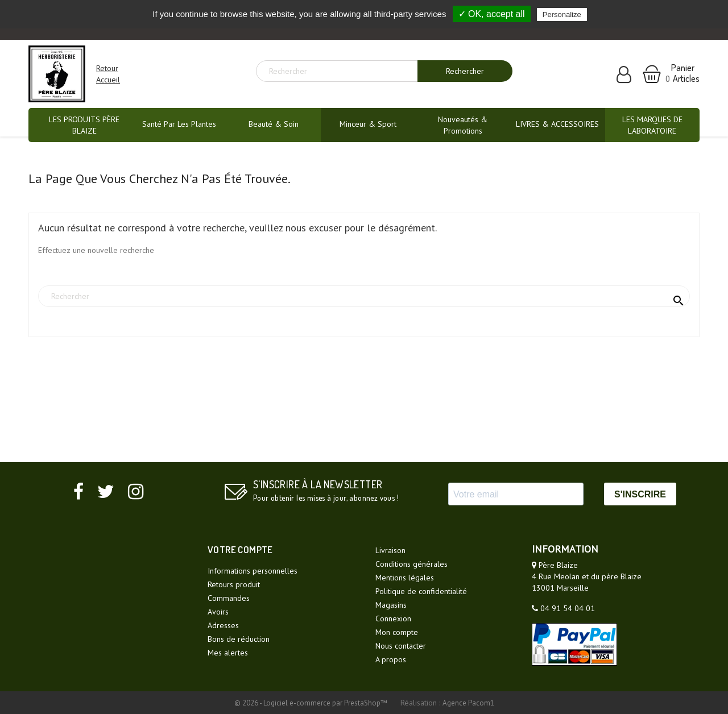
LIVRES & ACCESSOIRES (557, 124)
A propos (391, 659)
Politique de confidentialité (421, 591)
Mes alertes (228, 653)
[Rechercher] (341, 71)
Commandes (229, 598)
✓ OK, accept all (492, 14)
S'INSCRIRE (640, 494)
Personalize (562, 14)
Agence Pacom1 (468, 703)
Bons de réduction (239, 639)
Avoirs (218, 612)
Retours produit (234, 584)
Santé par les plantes (179, 124)
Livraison (390, 550)
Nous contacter (401, 646)
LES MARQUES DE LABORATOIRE (652, 125)
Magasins (391, 605)
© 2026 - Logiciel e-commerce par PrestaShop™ (312, 703)
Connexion (393, 618)
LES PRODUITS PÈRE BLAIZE (84, 125)
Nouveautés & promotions (463, 125)
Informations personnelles (253, 571)
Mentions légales (405, 578)
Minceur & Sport (368, 124)
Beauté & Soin (274, 124)
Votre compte (240, 549)
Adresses (223, 625)
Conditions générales (411, 564)
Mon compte (397, 632)
